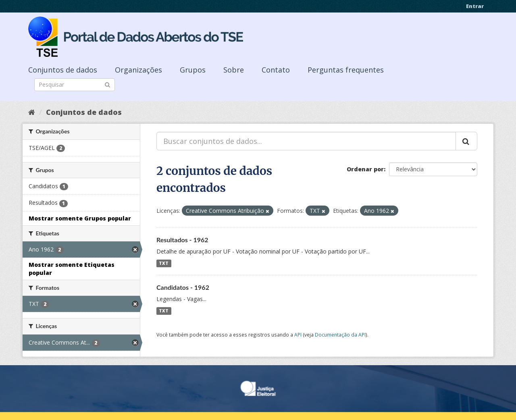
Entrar (475, 6)
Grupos (193, 70)
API (298, 335)
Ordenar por (365, 169)
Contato (276, 70)
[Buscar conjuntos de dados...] (306, 141)
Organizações (138, 70)
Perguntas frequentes (346, 70)
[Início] (32, 112)
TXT (164, 263)
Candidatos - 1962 (183, 287)
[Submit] (107, 84)
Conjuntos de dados (63, 70)
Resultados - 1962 (182, 240)
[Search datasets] (75, 85)
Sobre (234, 70)
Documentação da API (340, 335)
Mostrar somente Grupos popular (80, 218)
